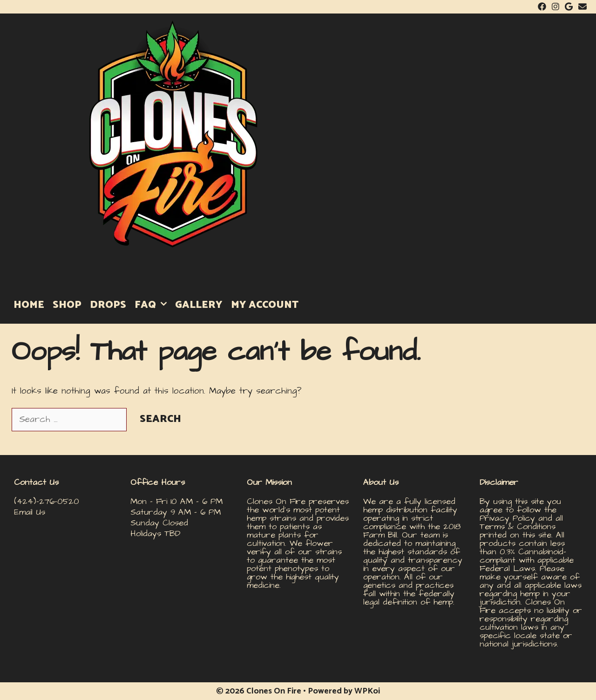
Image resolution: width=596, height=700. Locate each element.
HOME (29, 305)
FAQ (153, 305)
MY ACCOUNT (265, 305)
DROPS (108, 305)
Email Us (30, 512)
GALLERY (199, 305)
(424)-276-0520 (47, 501)
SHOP (67, 305)
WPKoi (367, 691)
